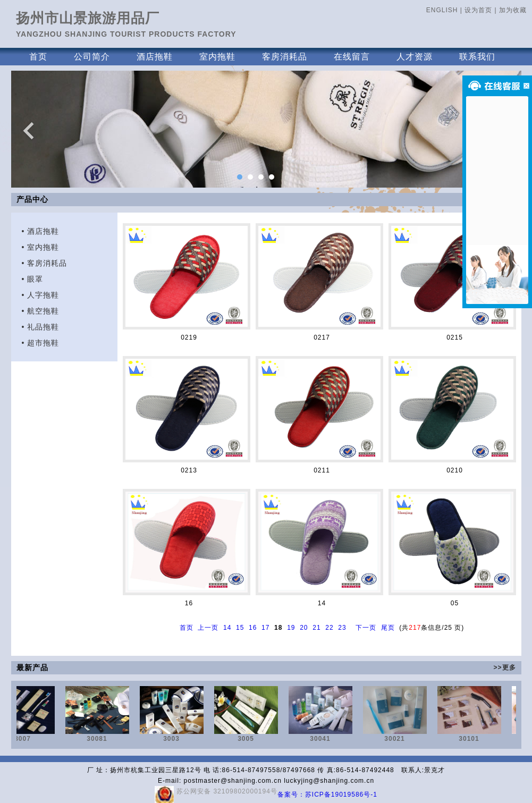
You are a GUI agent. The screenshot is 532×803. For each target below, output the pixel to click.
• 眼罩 (33, 279)
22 (329, 628)
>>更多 (504, 667)
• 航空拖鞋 (41, 311)
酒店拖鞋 (155, 57)
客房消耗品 (285, 57)
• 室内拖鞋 (41, 247)
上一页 (208, 628)
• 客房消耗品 (45, 263)
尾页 (388, 628)
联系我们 (477, 57)
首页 (38, 57)
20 (304, 628)
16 (253, 628)
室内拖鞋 (217, 57)
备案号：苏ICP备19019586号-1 (327, 794)
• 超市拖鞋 (41, 343)
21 (316, 628)
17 (265, 628)
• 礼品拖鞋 (41, 327)
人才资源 (415, 57)
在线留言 (352, 57)
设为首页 (478, 10)
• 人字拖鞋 (41, 295)
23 (342, 628)
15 (240, 628)
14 (227, 628)
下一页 (366, 628)
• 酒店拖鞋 (41, 231)
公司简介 (92, 57)
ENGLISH (442, 10)
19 (291, 628)
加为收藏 (513, 10)
